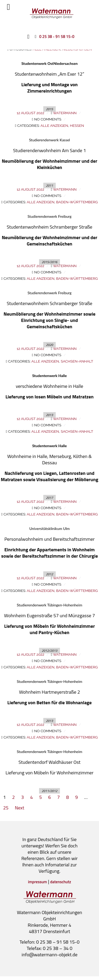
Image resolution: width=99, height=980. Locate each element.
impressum (37, 882)
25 (6, 808)
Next (20, 808)
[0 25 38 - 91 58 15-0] (53, 36)
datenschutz (61, 882)
